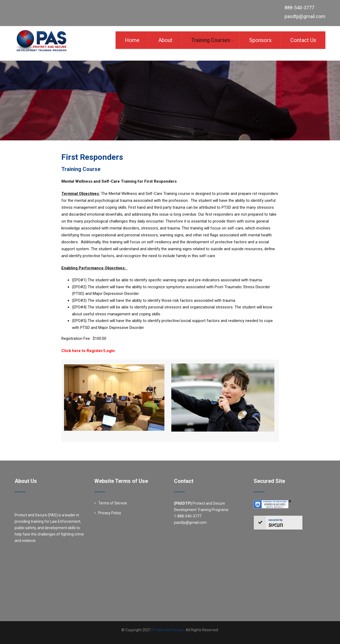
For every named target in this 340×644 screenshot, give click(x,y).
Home (132, 40)
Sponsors (260, 40)
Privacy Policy (110, 513)
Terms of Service (113, 503)
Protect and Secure (168, 630)
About (165, 40)
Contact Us (303, 40)
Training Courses (212, 40)
